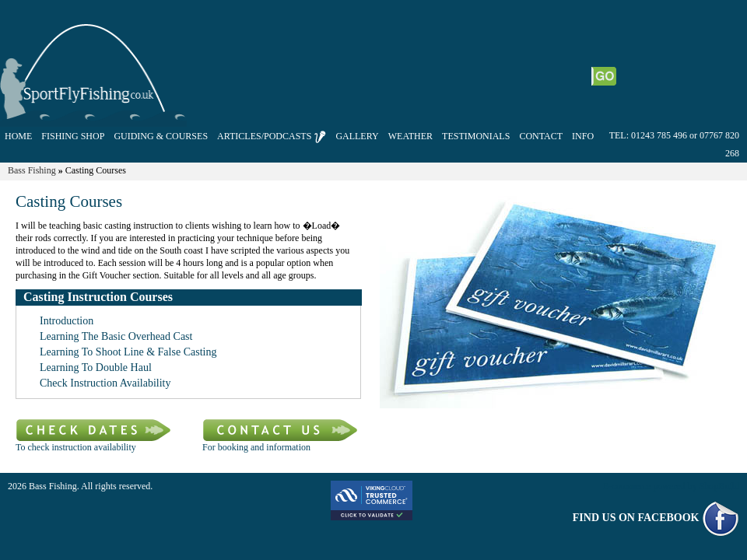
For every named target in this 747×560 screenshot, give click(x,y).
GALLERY (357, 136)
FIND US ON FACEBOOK (656, 518)
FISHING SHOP (73, 136)
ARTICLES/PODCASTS (272, 137)
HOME (18, 136)
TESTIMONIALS (476, 136)
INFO (583, 136)
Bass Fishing (32, 170)
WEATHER (410, 136)
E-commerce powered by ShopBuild (671, 486)
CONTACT (541, 136)
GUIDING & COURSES (161, 136)
